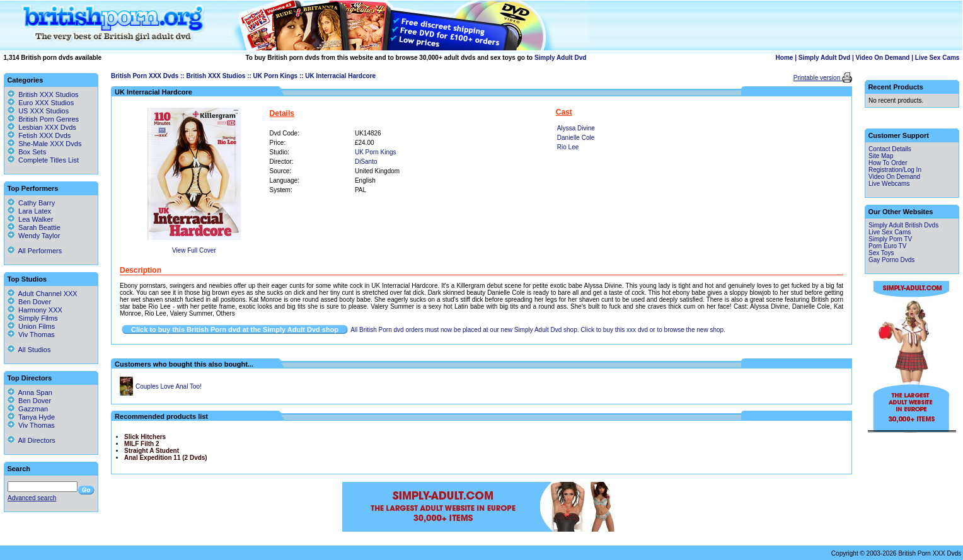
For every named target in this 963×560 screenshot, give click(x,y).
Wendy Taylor (34, 236)
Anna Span (30, 392)
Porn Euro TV (887, 246)
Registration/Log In (895, 170)
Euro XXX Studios (46, 103)
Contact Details (890, 149)
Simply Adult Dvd (560, 58)
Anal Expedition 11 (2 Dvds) (166, 458)
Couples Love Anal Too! (169, 386)
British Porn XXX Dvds (145, 76)
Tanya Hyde (31, 417)
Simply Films (32, 318)
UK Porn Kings (276, 76)
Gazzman (28, 409)
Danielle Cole (576, 138)
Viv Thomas (31, 334)
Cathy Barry (31, 203)
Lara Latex (29, 211)
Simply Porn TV (890, 239)
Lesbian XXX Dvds (47, 127)
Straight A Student (152, 451)
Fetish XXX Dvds (44, 135)
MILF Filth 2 (142, 444)
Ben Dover (29, 302)
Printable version (818, 78)
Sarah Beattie (34, 227)
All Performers (35, 251)
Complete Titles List (43, 160)
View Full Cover (194, 250)
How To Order (888, 163)
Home (785, 58)
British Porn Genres (49, 119)
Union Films (31, 326)
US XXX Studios (43, 111)
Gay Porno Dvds (891, 260)
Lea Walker (30, 219)
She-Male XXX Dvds (50, 144)
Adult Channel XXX (43, 294)
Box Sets (32, 152)
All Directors (32, 440)
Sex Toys (881, 253)
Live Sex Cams (937, 58)
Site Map (881, 156)
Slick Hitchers (145, 437)
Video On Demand (883, 58)
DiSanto (366, 162)
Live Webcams (889, 184)
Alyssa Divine (576, 128)
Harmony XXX (35, 310)
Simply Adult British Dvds (903, 225)
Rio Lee (568, 147)
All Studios (29, 350)
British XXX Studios (216, 76)
